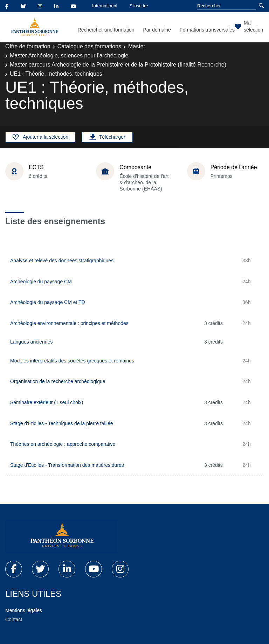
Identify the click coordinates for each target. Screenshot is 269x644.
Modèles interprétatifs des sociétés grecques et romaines (72, 361)
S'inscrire (139, 6)
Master (137, 46)
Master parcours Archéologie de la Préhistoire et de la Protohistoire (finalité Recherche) (118, 65)
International (105, 6)
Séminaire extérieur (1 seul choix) (47, 402)
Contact (14, 619)
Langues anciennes (31, 342)
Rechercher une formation (106, 30)
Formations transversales (207, 30)
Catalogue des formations (89, 46)
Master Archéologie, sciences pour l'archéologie (69, 56)
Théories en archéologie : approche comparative (63, 444)
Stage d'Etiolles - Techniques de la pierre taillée (61, 423)
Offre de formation (28, 46)
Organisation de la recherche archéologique (58, 381)
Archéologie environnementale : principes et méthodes (69, 323)
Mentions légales (24, 610)
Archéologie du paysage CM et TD (48, 302)
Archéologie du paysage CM (41, 282)
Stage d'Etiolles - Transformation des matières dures (67, 465)
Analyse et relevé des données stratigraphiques (62, 261)
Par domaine (157, 30)
